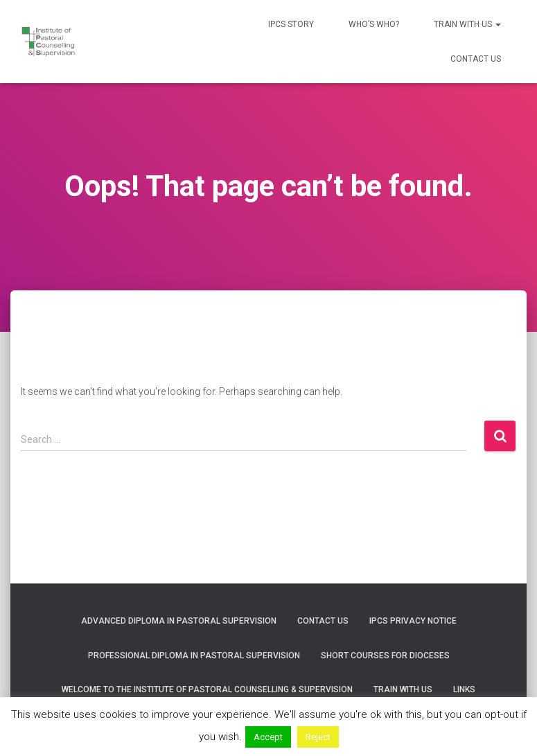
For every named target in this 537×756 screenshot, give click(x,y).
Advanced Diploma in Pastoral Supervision (179, 621)
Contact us (476, 59)
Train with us (467, 24)
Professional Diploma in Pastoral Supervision (194, 656)
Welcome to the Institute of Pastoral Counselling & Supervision (207, 689)
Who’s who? (374, 24)
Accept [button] (268, 737)
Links (464, 689)
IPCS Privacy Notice (413, 621)
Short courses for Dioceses (385, 656)
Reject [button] (318, 737)
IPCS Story (291, 24)
